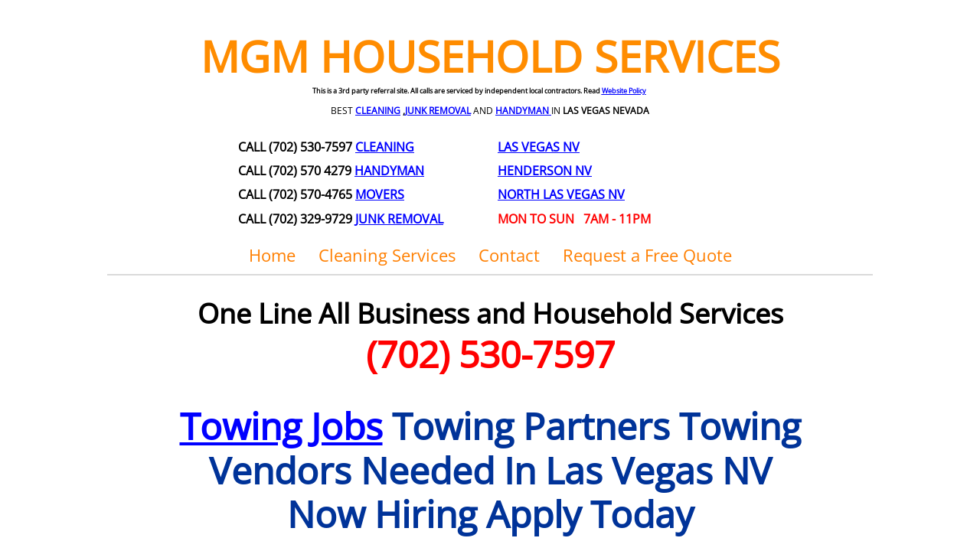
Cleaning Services (387, 255)
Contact (509, 255)
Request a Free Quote (647, 255)
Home (272, 255)
